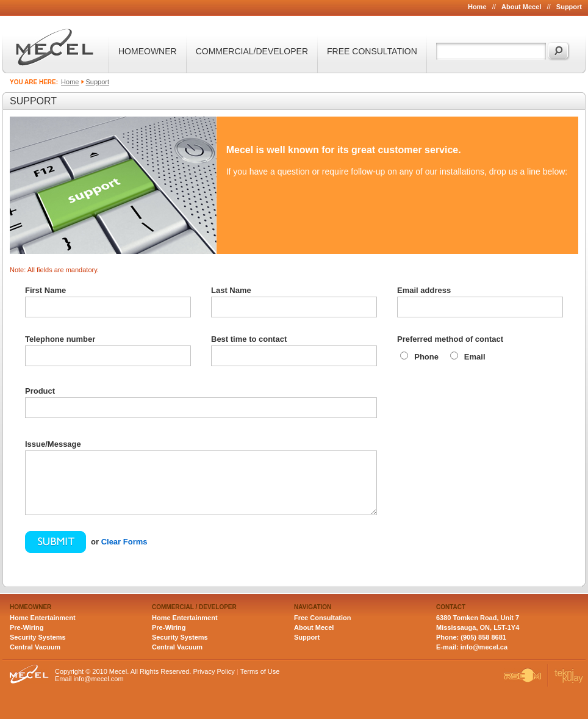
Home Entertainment (43, 618)
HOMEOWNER (148, 51)
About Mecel (521, 7)
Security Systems (38, 637)
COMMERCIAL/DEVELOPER (252, 51)
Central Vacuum (35, 647)
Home (477, 7)
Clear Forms (124, 542)
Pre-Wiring (27, 627)
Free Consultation (323, 618)
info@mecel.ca (484, 647)
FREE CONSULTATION (372, 51)
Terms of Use (260, 671)
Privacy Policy (213, 671)
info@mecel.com (99, 679)
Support (569, 7)
